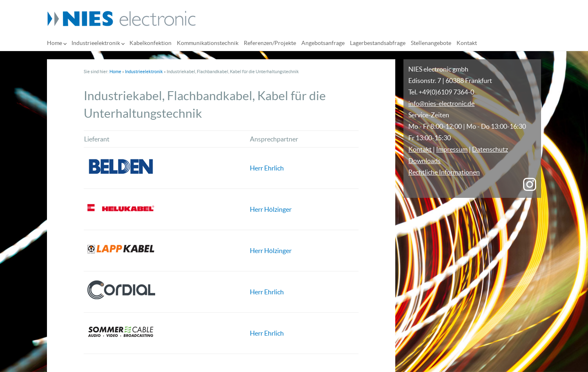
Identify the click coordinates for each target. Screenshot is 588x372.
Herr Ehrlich (267, 168)
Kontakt (467, 43)
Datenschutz (490, 149)
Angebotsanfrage (323, 43)
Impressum (452, 149)
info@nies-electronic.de (441, 103)
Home (55, 43)
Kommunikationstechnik (208, 43)
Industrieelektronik (96, 43)
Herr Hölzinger (271, 209)
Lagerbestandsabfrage (378, 43)
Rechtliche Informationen (444, 172)
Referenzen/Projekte (270, 43)
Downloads (424, 161)
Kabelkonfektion (150, 43)
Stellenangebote (431, 43)
